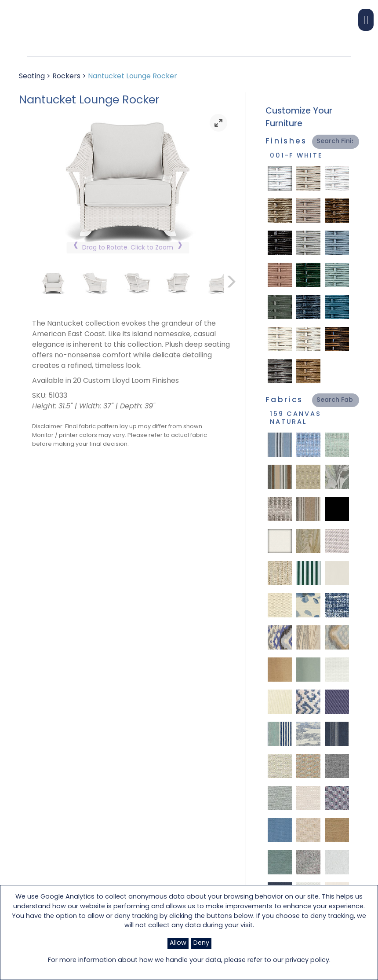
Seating (32, 77)
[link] (218, 123)
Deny (201, 943)
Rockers (66, 77)
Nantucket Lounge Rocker (133, 77)
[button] (366, 20)
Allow (178, 943)
